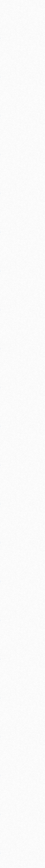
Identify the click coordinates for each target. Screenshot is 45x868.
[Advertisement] (22, 40)
